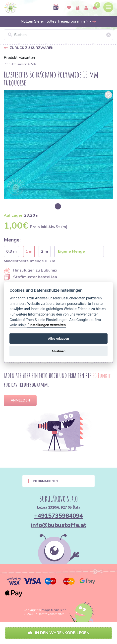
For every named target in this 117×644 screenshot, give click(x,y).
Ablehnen (58, 351)
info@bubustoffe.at (59, 525)
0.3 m (11, 251)
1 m (29, 251)
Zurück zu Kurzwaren (32, 48)
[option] (58, 145)
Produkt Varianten (19, 58)
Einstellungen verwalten (47, 325)
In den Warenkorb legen (58, 633)
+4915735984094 (58, 516)
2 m (45, 251)
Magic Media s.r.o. (55, 610)
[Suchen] (58, 35)
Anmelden (20, 400)
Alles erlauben (58, 339)
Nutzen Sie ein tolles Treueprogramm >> (58, 21)
